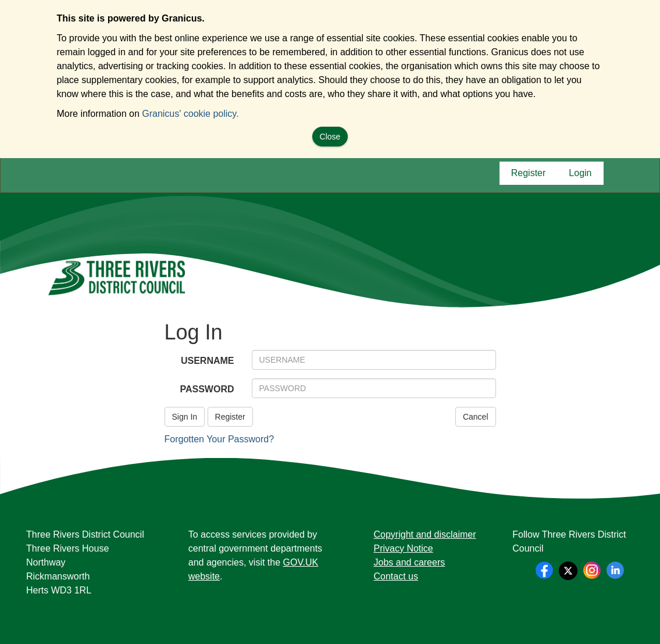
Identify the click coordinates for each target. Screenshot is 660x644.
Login (580, 176)
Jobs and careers (410, 562)
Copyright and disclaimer (425, 534)
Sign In (185, 417)
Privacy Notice (404, 548)
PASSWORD (207, 389)
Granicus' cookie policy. (190, 114)
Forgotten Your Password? (220, 439)
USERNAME (208, 361)
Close (330, 137)
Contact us (396, 576)
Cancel (476, 417)
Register (529, 176)
